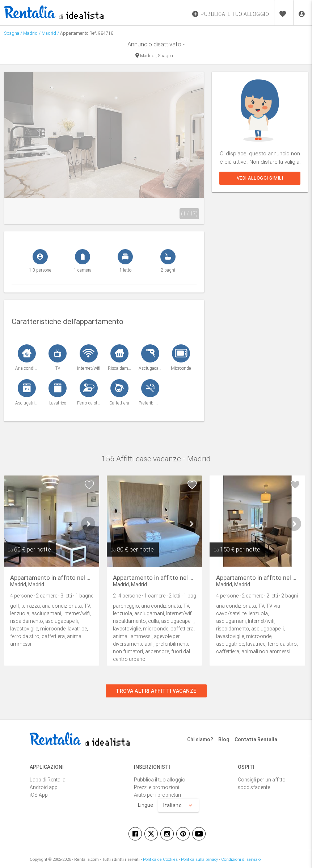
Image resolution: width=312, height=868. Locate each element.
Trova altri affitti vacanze (156, 691)
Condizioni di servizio (241, 859)
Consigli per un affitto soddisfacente (262, 783)
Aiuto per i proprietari (157, 795)
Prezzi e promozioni (157, 787)
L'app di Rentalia (48, 780)
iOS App (39, 795)
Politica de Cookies (160, 859)
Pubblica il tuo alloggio (160, 780)
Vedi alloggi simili (260, 178)
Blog (224, 739)
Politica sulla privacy (199, 859)
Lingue (146, 805)
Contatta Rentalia (256, 739)
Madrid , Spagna (154, 56)
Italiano (178, 805)
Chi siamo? (200, 739)
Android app (44, 787)
